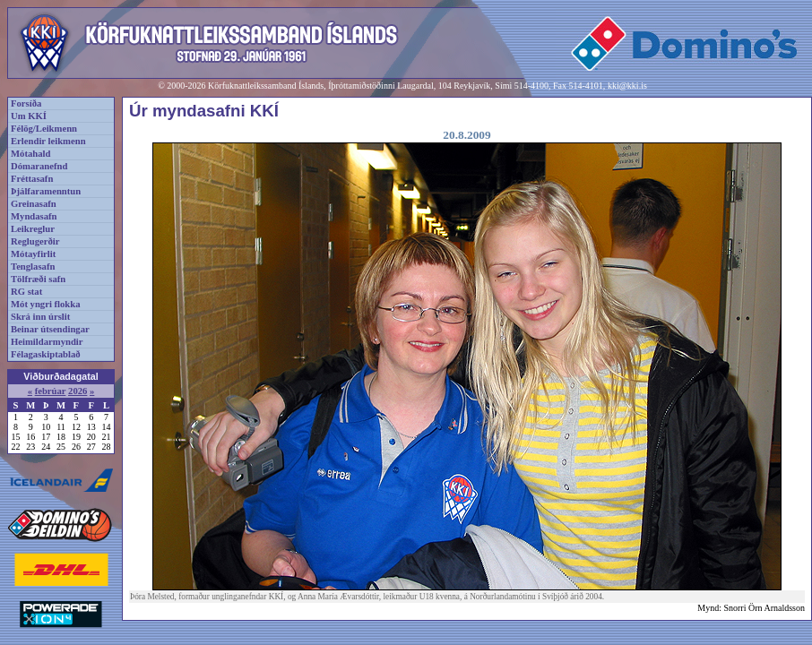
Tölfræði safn (38, 279)
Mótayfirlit (33, 254)
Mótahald (30, 154)
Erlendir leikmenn (48, 141)
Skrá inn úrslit (40, 317)
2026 (78, 391)
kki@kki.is (627, 86)
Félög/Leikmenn (44, 129)
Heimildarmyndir (47, 342)
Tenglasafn (33, 267)
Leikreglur (33, 229)
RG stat (26, 292)
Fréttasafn (32, 179)
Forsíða (26, 103)
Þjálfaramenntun (46, 191)
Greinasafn (34, 204)
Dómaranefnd (39, 166)
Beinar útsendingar (50, 329)
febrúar (51, 391)
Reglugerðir (35, 241)
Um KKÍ (29, 116)
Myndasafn (34, 216)
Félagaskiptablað (46, 354)
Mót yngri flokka (46, 304)
